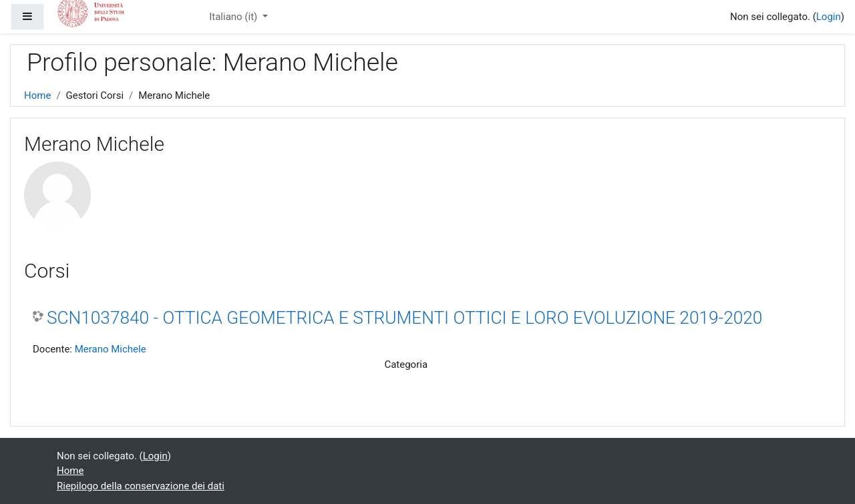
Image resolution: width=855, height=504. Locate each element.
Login (829, 17)
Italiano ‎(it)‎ (234, 17)
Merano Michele (111, 349)
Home (37, 95)
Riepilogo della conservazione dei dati (141, 486)
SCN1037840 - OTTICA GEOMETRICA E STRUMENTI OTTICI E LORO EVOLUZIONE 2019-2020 (404, 318)
